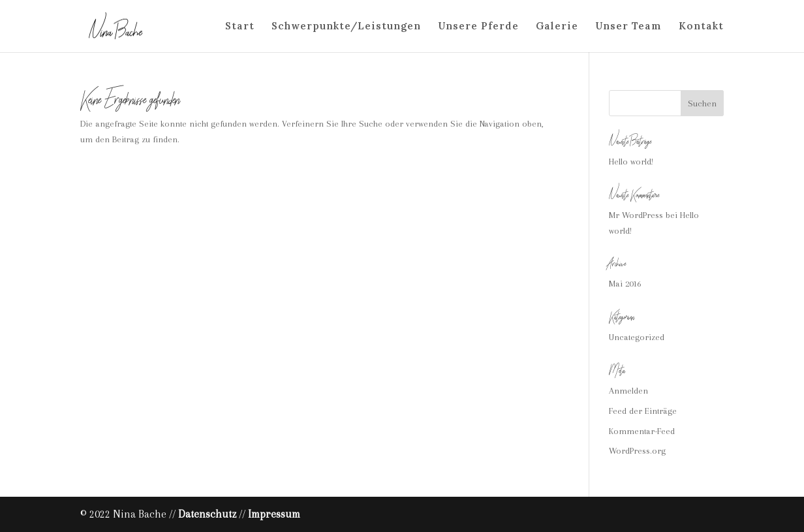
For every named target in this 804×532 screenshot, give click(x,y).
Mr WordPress (636, 215)
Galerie (557, 27)
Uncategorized (637, 337)
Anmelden (628, 391)
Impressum (274, 514)
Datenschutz (207, 514)
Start (240, 27)
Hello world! (631, 162)
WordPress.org (637, 451)
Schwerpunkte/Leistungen (346, 27)
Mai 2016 (625, 284)
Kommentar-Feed (642, 431)
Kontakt (701, 27)
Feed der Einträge (643, 411)
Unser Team (628, 27)
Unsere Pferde (478, 27)
